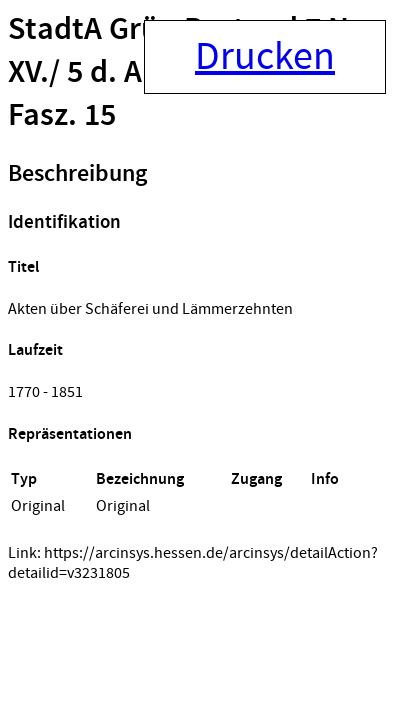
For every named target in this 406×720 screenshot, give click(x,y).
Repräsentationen (70, 434)
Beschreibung (77, 174)
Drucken (265, 57)
